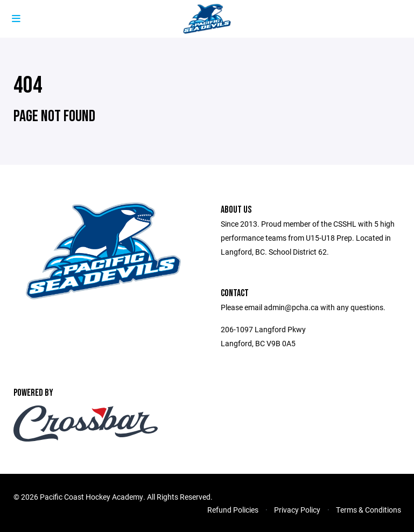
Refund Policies (233, 510)
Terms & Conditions (369, 510)
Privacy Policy (297, 510)
